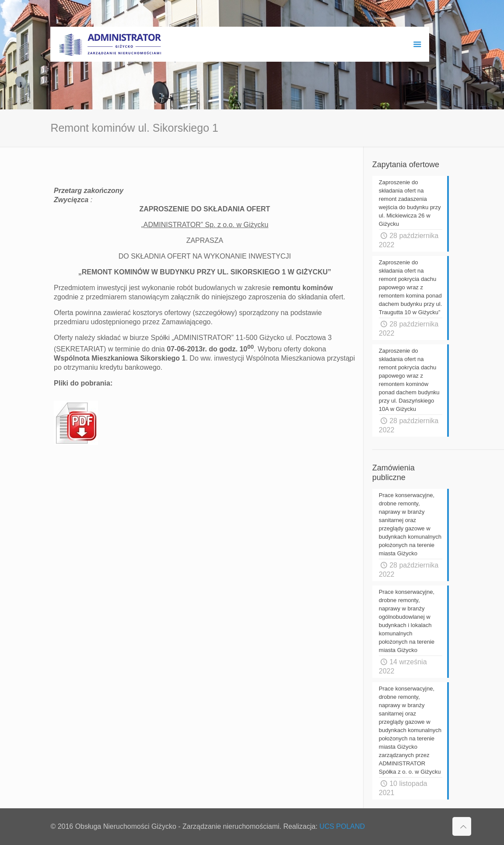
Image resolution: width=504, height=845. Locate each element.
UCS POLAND (342, 826)
